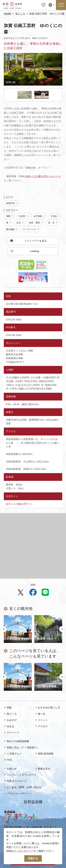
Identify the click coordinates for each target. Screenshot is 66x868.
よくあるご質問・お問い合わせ (23, 787)
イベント (41, 720)
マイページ (44, 3)
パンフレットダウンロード (20, 775)
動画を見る (43, 769)
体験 (10, 216)
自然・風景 (36, 223)
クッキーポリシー (24, 851)
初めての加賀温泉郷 (16, 741)
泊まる (9, 726)
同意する (33, 858)
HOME (8, 14)
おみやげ (10, 720)
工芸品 (55, 216)
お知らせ (10, 769)
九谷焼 (24, 216)
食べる (40, 714)
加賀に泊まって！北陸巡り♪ (21, 748)
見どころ (20, 14)
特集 (8, 708)
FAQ (8, 760)
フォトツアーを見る (29, 241)
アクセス (41, 726)
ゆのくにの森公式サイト (19, 504)
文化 (20, 223)
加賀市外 (12, 203)
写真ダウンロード (15, 781)
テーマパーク (31, 229)
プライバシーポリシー (18, 794)
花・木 (53, 223)
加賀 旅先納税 (44, 754)
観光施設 (12, 229)
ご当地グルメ (13, 754)
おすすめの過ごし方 (48, 708)
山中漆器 (39, 216)
